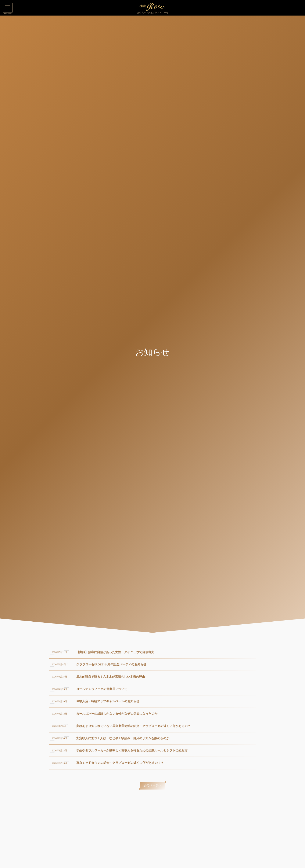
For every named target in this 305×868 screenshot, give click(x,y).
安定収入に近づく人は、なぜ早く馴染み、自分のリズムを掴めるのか (123, 741)
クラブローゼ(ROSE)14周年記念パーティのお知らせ (111, 667)
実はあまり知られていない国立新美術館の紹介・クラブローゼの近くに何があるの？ (133, 729)
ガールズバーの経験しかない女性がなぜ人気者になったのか (117, 716)
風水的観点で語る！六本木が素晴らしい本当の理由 (111, 679)
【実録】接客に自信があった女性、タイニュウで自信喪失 (115, 655)
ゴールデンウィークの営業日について (102, 692)
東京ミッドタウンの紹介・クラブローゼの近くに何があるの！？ (120, 766)
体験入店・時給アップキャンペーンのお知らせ (108, 704)
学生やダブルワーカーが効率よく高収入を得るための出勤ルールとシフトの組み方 (132, 753)
